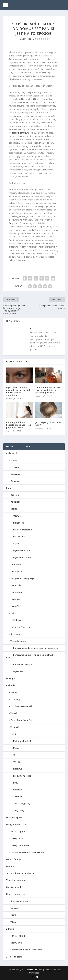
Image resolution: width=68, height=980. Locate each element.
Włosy (13, 922)
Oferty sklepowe (14, 818)
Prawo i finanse (14, 859)
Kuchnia (17, 585)
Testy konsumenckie (16, 880)
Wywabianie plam (22, 558)
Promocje (15, 460)
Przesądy (15, 467)
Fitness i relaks (18, 936)
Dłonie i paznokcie (19, 901)
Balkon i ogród (18, 831)
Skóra (13, 915)
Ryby (16, 783)
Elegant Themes (35, 970)
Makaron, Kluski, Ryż (23, 741)
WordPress (34, 973)
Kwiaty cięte (17, 838)
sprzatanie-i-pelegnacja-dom (21, 873)
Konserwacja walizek (23, 664)
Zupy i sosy (19, 811)
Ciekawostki (25, 39)
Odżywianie (16, 943)
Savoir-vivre (16, 571)
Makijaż (14, 908)
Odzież (14, 509)
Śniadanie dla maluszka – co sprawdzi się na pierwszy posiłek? (48, 390)
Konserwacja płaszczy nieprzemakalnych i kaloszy (30, 656)
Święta (14, 613)
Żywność (15, 727)
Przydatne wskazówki (21, 706)
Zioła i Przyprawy (22, 804)
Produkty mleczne (22, 776)
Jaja (15, 734)
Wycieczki (18, 671)
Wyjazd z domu (18, 641)
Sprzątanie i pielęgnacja (22, 578)
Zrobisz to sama (14, 957)
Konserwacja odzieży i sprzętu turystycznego (36, 648)
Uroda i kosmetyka (16, 894)
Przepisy (10, 866)
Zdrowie (10, 929)
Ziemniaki (18, 797)
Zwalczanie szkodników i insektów (27, 852)
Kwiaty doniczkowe (20, 845)
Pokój (16, 606)
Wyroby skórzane (22, 550)
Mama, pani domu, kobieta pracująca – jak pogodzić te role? (19, 425)
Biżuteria (15, 495)
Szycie (16, 544)
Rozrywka (15, 474)
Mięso (16, 748)
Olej (15, 755)
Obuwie (17, 516)
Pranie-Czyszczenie (23, 530)
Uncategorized (13, 887)
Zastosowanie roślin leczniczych (26, 950)
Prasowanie (19, 537)
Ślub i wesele (19, 620)
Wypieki (14, 713)
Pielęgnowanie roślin (16, 824)
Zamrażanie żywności (21, 720)
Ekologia (10, 678)
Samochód (16, 564)
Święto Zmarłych (22, 627)
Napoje (14, 692)
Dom (9, 488)
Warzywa (18, 790)
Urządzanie (16, 634)
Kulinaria (11, 685)
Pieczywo (18, 769)
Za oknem (15, 481)
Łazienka (18, 592)
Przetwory (15, 699)
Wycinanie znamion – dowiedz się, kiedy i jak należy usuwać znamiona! (18, 391)
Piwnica (17, 599)
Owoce (17, 762)
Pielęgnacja (19, 523)
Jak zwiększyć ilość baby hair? (48, 424)
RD (32, 328)
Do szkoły (15, 502)
